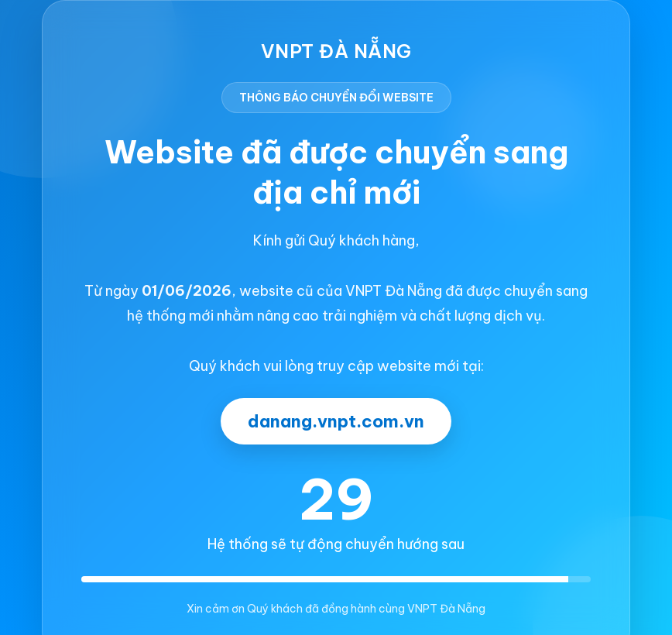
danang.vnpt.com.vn (336, 421)
